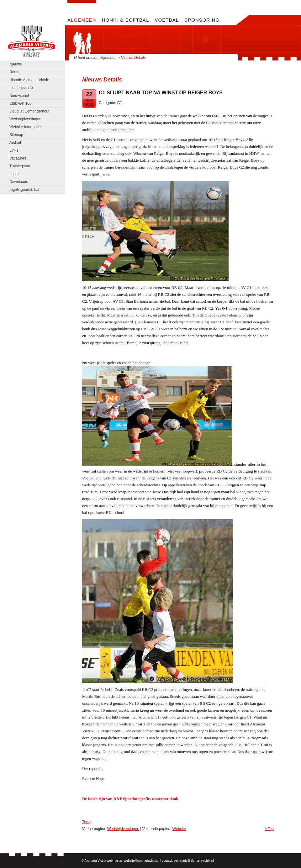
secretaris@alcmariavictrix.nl (194, 861)
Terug (87, 822)
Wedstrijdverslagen (123, 829)
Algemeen (108, 58)
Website (179, 829)
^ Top (269, 829)
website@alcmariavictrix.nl (143, 861)
